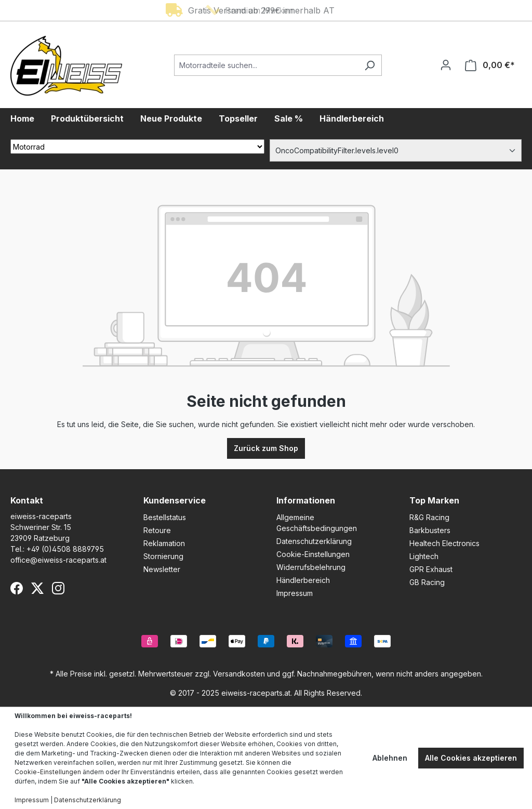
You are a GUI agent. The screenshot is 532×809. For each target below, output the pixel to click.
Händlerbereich (303, 580)
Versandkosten (239, 674)
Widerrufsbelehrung (311, 567)
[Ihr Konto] (446, 65)
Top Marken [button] (434, 500)
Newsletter (162, 569)
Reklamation (164, 543)
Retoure (157, 530)
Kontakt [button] (27, 500)
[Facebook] (17, 588)
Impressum (295, 593)
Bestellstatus (165, 517)
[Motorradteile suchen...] (266, 65)
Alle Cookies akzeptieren (471, 758)
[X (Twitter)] (37, 588)
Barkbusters (430, 530)
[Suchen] (370, 65)
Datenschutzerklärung (314, 541)
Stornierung (163, 556)
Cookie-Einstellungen (313, 554)
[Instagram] (58, 588)
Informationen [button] (306, 500)
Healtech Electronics (444, 543)
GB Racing (427, 582)
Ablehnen (390, 758)
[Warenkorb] (490, 65)
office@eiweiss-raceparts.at (58, 560)
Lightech (424, 556)
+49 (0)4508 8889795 (65, 549)
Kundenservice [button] (175, 500)
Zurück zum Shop (266, 448)
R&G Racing (429, 517)
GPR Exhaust (431, 569)
